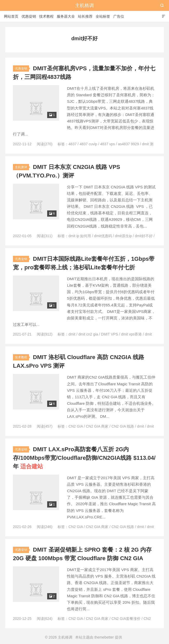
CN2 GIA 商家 (97, 426)
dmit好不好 (144, 236)
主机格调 (84, 5)
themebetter (104, 637)
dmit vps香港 (131, 334)
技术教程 (46, 16)
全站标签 (103, 16)
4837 (72, 144)
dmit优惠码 (103, 236)
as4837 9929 (128, 144)
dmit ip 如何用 (80, 236)
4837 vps (108, 144)
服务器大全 (66, 16)
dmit (72, 334)
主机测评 (21, 167)
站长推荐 (85, 16)
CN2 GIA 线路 (123, 426)
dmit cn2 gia (88, 334)
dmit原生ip (123, 236)
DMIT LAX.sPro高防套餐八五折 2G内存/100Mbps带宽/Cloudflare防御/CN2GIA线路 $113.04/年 (84, 458)
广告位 (119, 16)
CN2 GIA (76, 426)
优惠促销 (29, 16)
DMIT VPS (110, 334)
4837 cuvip (88, 144)
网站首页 (11, 16)
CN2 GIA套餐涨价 (126, 619)
